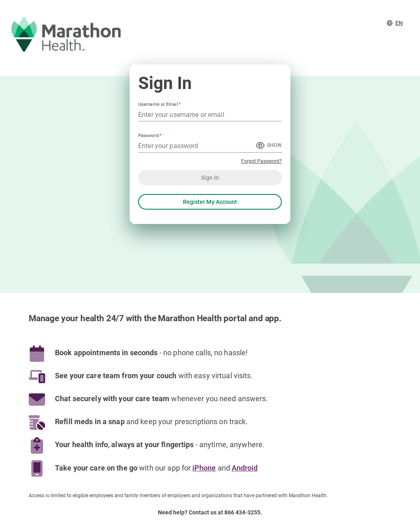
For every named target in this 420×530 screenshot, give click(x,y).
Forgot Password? (261, 161)
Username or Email (160, 104)
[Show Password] (269, 146)
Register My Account (210, 202)
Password (150, 136)
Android (245, 468)
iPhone (204, 468)
